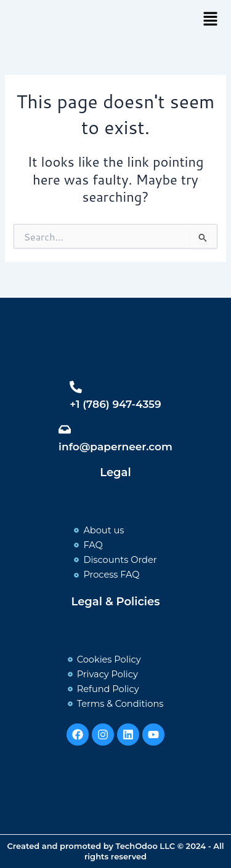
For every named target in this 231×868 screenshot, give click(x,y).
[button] (210, 19)
